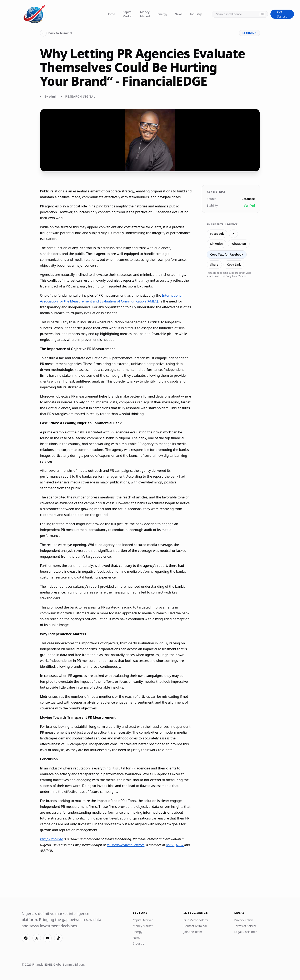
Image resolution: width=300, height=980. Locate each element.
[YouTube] (47, 938)
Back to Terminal (56, 33)
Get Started (282, 14)
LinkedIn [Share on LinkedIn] (216, 244)
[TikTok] (58, 938)
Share (214, 264)
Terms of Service (245, 926)
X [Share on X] (233, 234)
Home (111, 14)
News (179, 14)
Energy (162, 14)
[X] (37, 938)
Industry (196, 14)
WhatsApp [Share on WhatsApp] (239, 244)
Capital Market (127, 14)
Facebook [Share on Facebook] (217, 234)
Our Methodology (196, 920)
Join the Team (193, 932)
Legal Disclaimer (245, 932)
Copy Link (234, 264)
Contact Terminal (195, 926)
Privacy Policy (243, 920)
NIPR (180, 845)
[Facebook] (26, 938)
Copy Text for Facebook (227, 254)
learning (249, 33)
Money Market (145, 14)
